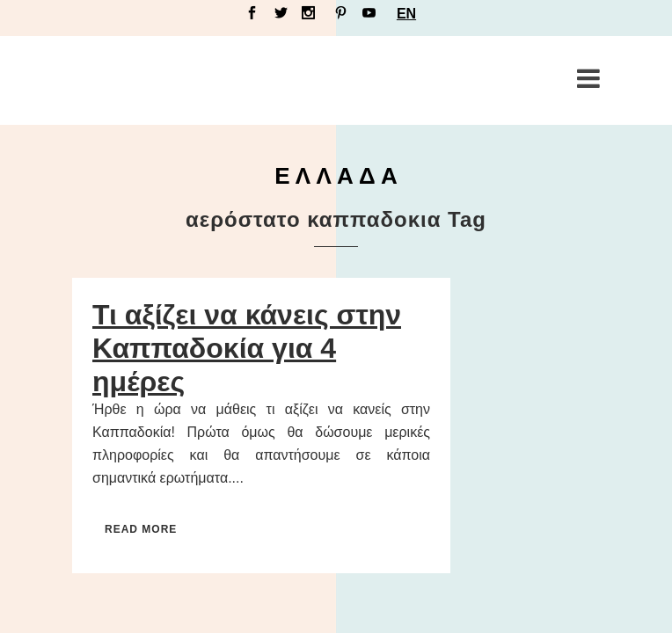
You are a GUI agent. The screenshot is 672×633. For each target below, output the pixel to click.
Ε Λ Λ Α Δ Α (336, 176)
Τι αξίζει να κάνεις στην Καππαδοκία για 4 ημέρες (247, 348)
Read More (141, 529)
